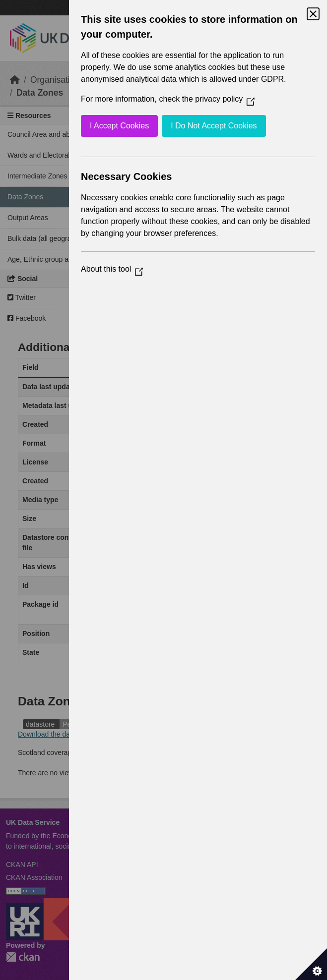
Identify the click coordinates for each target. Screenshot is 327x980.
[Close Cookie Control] (313, 14)
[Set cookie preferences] (311, 964)
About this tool (112, 269)
